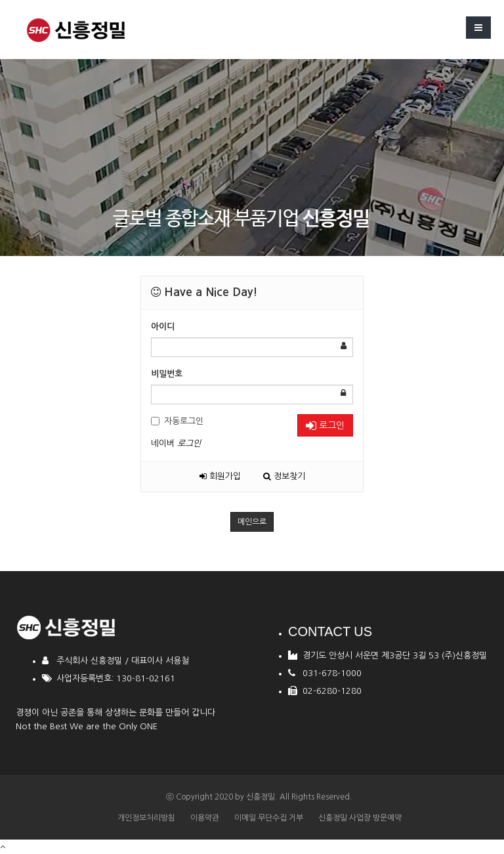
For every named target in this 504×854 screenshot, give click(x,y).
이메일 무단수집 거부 (269, 818)
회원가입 (220, 476)
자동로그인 (177, 421)
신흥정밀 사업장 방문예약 (360, 818)
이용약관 (205, 818)
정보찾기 (284, 476)
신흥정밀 (261, 797)
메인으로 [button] (252, 522)
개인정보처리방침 (146, 818)
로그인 (325, 426)
